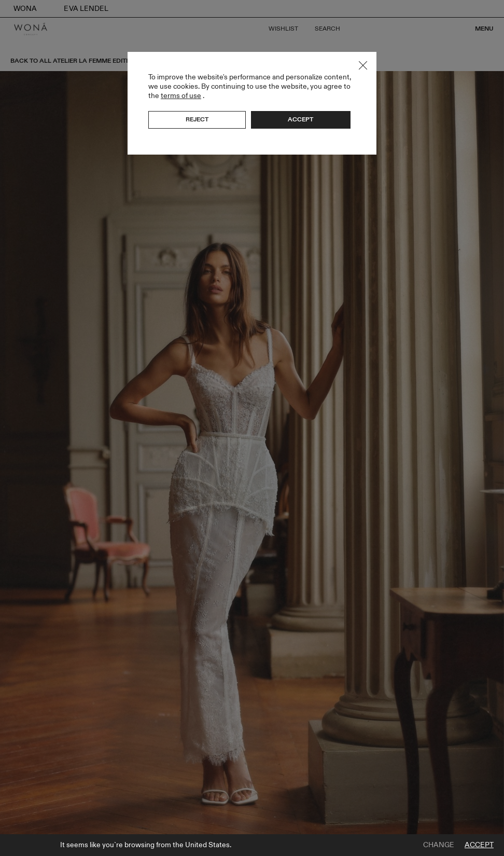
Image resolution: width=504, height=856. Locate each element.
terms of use (181, 96)
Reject (197, 119)
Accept (479, 845)
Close (363, 65)
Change (439, 845)
